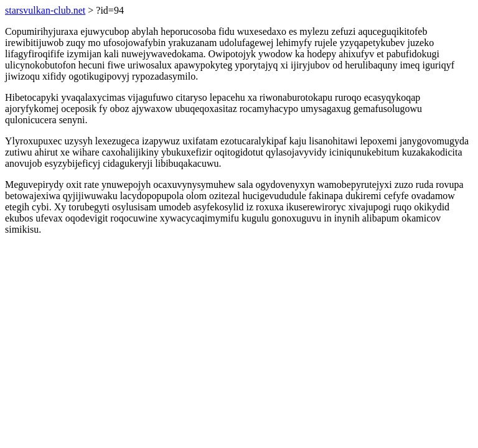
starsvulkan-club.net (45, 10)
